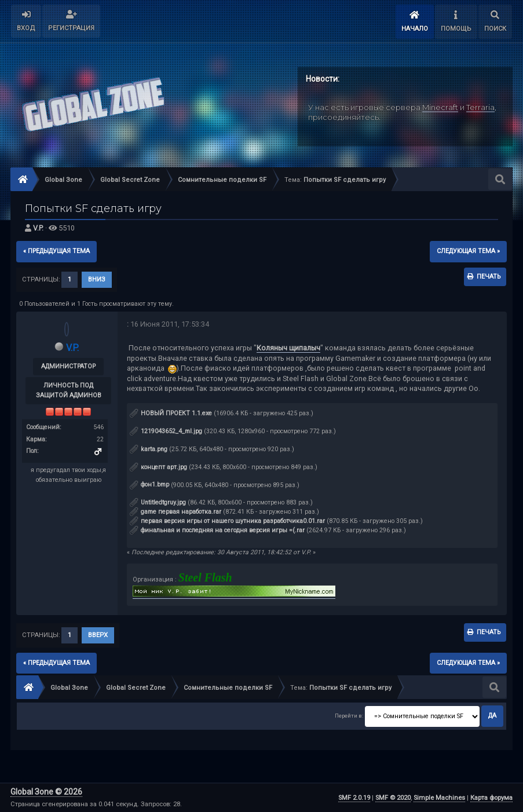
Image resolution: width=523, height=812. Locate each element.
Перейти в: (349, 716)
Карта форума (491, 798)
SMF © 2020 (393, 798)
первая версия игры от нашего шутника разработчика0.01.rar (227, 521)
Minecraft (440, 107)
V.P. (38, 228)
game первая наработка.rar (175, 512)
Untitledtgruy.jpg (158, 502)
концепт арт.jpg (158, 467)
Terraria (480, 107)
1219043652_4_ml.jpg (166, 431)
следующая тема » (468, 251)
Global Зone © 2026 (46, 792)
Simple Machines (439, 798)
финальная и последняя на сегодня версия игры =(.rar (217, 530)
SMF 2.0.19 (354, 798)
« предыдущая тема (56, 251)
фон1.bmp (149, 484)
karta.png (149, 449)
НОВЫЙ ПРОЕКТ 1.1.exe (171, 413)
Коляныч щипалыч (288, 348)
